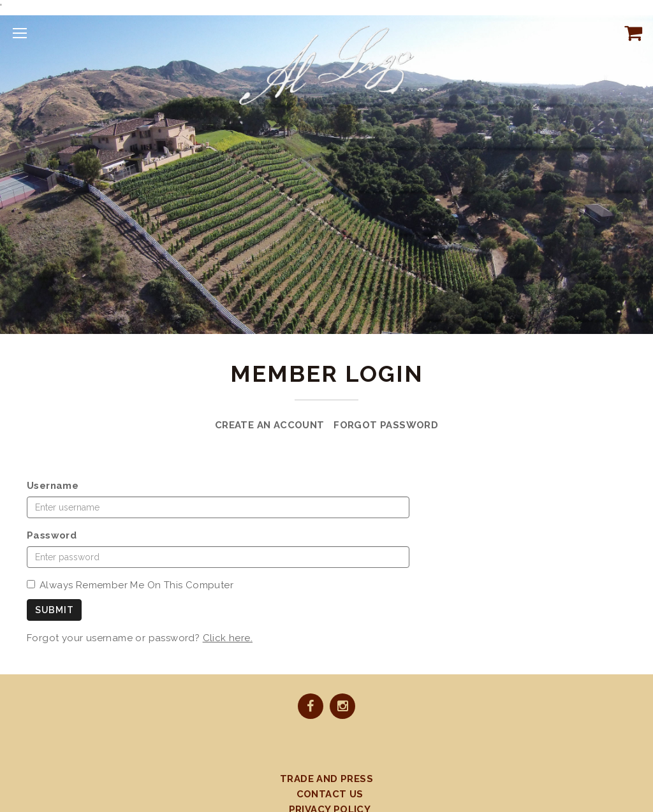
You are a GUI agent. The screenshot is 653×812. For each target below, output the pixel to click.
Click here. (228, 638)
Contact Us (330, 794)
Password (52, 535)
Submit (54, 610)
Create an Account (270, 425)
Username (53, 486)
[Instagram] (342, 707)
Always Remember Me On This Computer (130, 585)
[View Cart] (631, 33)
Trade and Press (326, 779)
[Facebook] (311, 707)
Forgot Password (386, 425)
